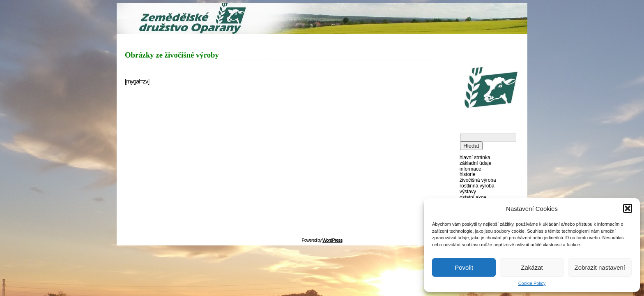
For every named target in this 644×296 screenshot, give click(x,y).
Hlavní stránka (475, 157)
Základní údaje (475, 163)
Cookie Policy (532, 283)
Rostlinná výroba (477, 186)
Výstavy (468, 192)
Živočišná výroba (478, 180)
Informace (470, 169)
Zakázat (532, 267)
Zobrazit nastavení (600, 267)
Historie (468, 174)
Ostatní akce (473, 197)
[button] (628, 208)
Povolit (464, 267)
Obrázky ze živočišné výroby (172, 55)
